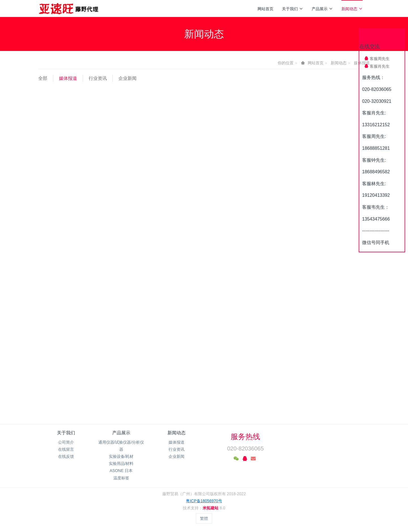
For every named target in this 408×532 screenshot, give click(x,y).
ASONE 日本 (121, 471)
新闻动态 (352, 9)
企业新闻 (127, 78)
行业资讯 (98, 78)
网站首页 (265, 9)
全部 (43, 78)
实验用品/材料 (121, 463)
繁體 (204, 518)
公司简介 (66, 442)
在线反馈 (66, 456)
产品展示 (322, 9)
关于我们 (293, 9)
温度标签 (121, 478)
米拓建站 (211, 508)
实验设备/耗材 (121, 456)
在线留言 (66, 449)
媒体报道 (68, 78)
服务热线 (245, 437)
